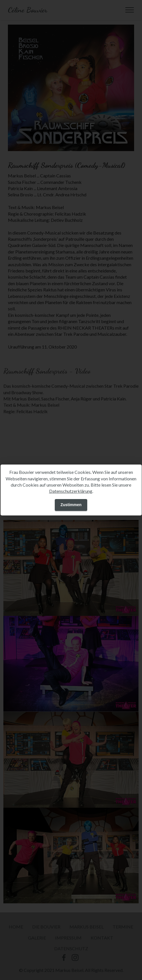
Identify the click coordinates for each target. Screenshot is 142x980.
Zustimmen (71, 505)
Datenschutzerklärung (71, 491)
